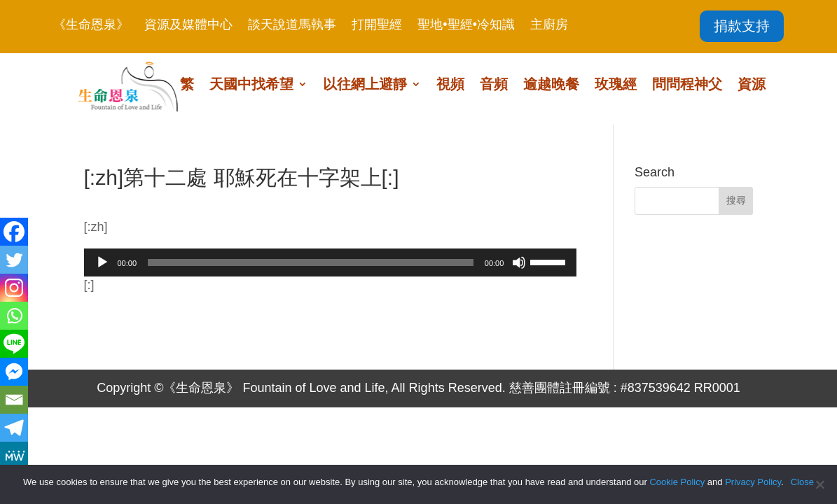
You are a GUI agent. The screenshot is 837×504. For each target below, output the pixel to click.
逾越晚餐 (551, 85)
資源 (752, 85)
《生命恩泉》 (91, 26)
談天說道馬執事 (292, 26)
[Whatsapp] (14, 316)
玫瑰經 (616, 85)
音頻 (494, 85)
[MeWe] (14, 456)
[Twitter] (14, 260)
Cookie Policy (677, 482)
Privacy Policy (753, 482)
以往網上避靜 (365, 85)
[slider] (311, 262)
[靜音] (519, 262)
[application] (331, 262)
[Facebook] (14, 232)
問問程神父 (687, 85)
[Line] (14, 344)
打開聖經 (377, 26)
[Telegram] (14, 428)
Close (802, 482)
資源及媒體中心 (188, 26)
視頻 (450, 85)
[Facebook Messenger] (14, 372)
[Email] (14, 400)
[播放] (102, 262)
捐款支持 (742, 26)
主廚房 (549, 26)
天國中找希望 (251, 85)
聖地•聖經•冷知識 (466, 26)
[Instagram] (14, 288)
